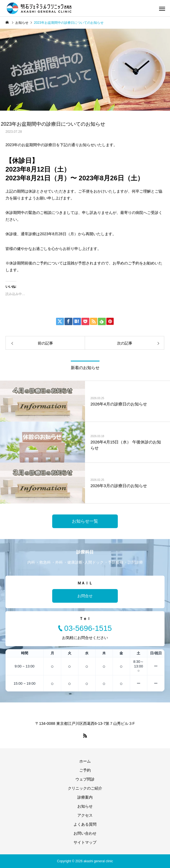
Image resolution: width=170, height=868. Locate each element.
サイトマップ (85, 842)
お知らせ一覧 (85, 521)
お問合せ (85, 596)
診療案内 (85, 797)
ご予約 (85, 770)
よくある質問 (85, 824)
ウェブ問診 (85, 779)
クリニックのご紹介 (85, 788)
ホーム (85, 761)
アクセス (85, 815)
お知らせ (85, 806)
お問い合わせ (85, 833)
